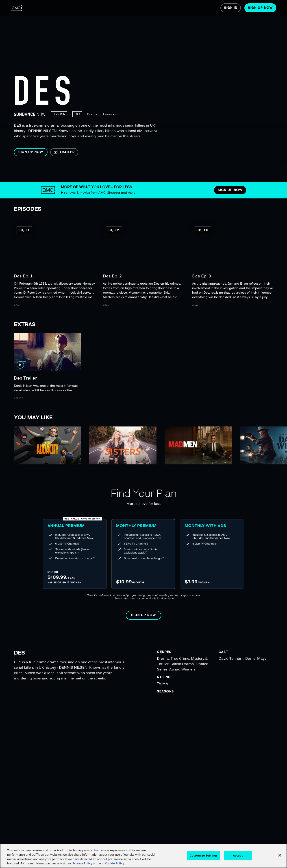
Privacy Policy (82, 863)
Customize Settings (204, 855)
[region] (145, 91)
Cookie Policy (115, 863)
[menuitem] (17, 8)
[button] (31, 152)
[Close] (280, 855)
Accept (238, 855)
